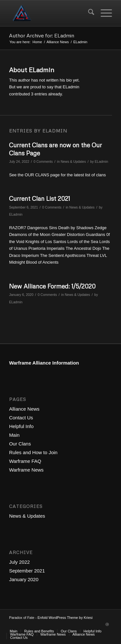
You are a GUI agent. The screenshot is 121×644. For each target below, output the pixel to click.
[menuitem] (88, 13)
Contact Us (21, 418)
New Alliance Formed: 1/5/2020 (52, 286)
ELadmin (102, 161)
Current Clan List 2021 (40, 198)
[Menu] (103, 13)
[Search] (88, 13)
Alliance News (24, 409)
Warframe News (26, 470)
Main (14, 435)
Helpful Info (21, 426)
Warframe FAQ (25, 461)
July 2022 (19, 562)
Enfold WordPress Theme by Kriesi (65, 618)
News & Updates (73, 161)
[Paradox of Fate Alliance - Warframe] (50, 13)
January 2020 (24, 579)
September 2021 (27, 571)
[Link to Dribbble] (107, 624)
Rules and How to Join (33, 452)
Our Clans (20, 444)
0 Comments (43, 161)
